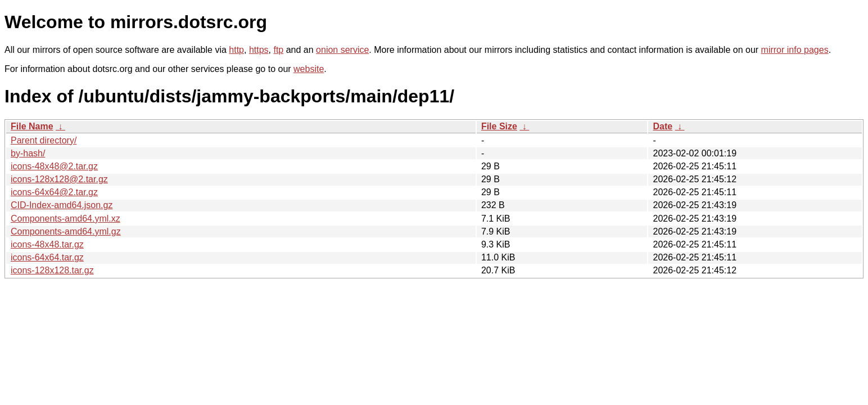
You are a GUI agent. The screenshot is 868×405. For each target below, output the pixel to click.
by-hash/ (28, 153)
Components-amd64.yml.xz (65, 219)
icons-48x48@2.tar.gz (54, 166)
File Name (32, 126)
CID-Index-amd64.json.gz (62, 205)
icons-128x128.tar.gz (52, 270)
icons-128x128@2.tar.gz (59, 179)
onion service (342, 50)
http (236, 50)
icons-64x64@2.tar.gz (54, 192)
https (259, 50)
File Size (499, 126)
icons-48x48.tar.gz (47, 244)
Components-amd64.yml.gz (66, 231)
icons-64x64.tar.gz (47, 257)
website (309, 69)
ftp (278, 50)
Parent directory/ (44, 140)
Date (663, 126)
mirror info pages (795, 50)
